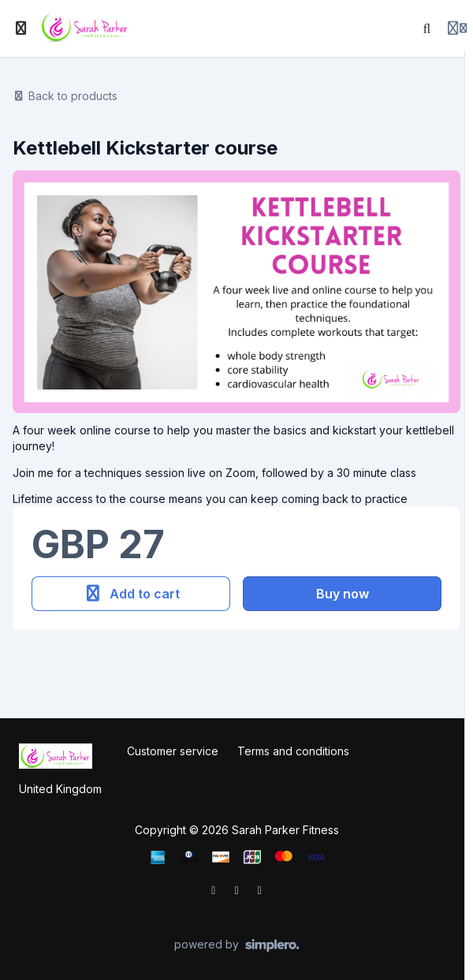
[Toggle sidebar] (21, 28)
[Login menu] (457, 28)
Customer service (173, 751)
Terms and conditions (293, 751)
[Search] (427, 28)
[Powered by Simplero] (237, 945)
